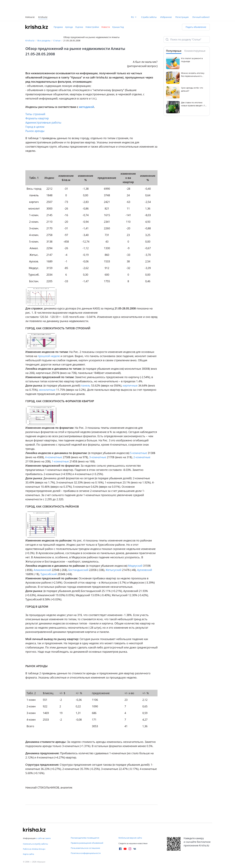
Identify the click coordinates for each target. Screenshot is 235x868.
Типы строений (35, 114)
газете (48, 838)
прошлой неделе (49, 356)
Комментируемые (195, 51)
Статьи (57, 40)
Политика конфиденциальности (86, 853)
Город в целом (35, 127)
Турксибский (49, 574)
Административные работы (43, 122)
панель (86, 385)
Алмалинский (42, 570)
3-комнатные (98, 457)
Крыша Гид (118, 27)
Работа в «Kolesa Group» (34, 849)
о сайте (39, 838)
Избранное (166, 17)
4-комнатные (54, 457)
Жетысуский (113, 570)
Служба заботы (149, 17)
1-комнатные (60, 461)
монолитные (47, 390)
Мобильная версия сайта (130, 838)
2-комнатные (142, 457)
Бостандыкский (78, 570)
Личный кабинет (201, 17)
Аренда (69, 27)
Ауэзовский (145, 570)
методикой (86, 107)
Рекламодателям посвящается (85, 838)
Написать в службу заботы (35, 844)
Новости (106, 27)
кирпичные (130, 385)
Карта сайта (28, 854)
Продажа (58, 27)
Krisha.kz (30, 40)
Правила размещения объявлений (87, 843)
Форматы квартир (37, 118)
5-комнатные (139, 453)
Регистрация (182, 17)
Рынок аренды (35, 131)
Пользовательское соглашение (85, 848)
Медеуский (135, 566)
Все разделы (44, 40)
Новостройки (92, 27)
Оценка (79, 27)
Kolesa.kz (30, 17)
